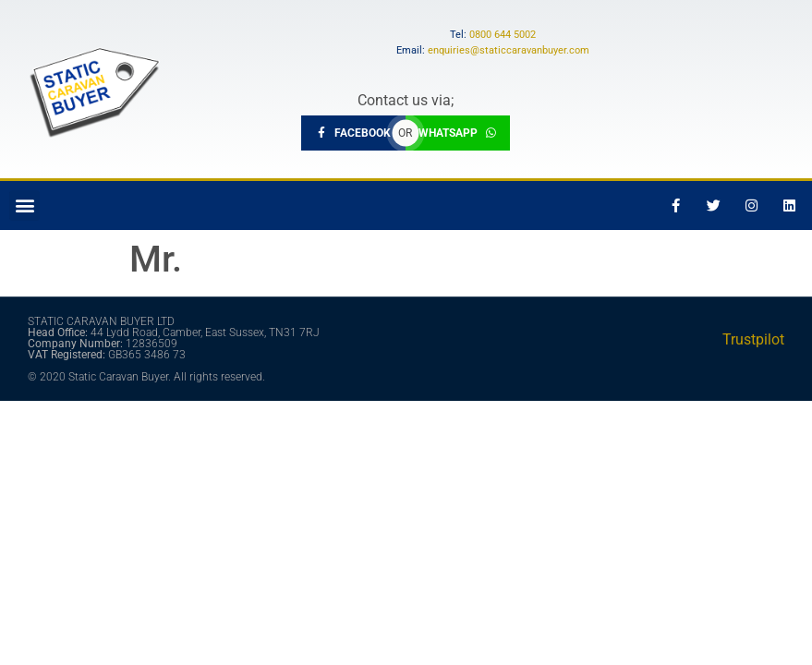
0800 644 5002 (503, 35)
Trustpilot (753, 339)
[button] (24, 206)
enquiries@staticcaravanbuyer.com (509, 50)
